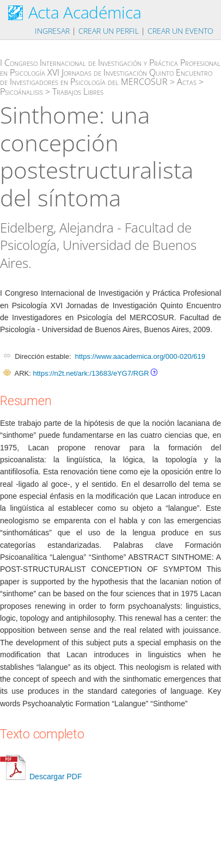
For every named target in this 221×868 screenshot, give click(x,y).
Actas (187, 82)
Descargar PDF (41, 777)
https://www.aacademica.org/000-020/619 (140, 356)
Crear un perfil (109, 31)
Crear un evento (180, 31)
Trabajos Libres (78, 91)
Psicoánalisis (22, 91)
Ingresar (52, 31)
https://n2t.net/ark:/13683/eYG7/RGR (91, 373)
